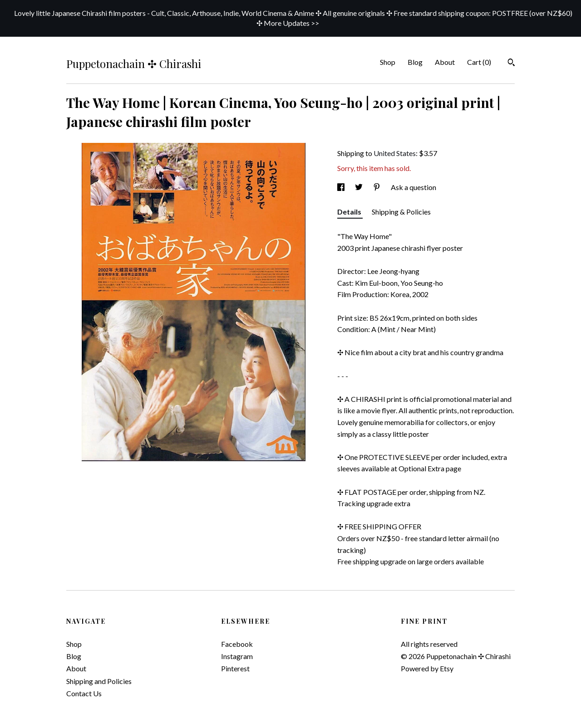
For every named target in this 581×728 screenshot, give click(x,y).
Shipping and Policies (99, 681)
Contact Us (84, 693)
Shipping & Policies (401, 212)
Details (350, 212)
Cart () (479, 62)
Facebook (237, 644)
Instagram (237, 656)
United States (395, 153)
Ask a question (414, 187)
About (445, 62)
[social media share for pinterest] (377, 187)
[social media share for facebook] (342, 187)
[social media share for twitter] (359, 187)
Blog (415, 62)
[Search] (511, 64)
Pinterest (235, 668)
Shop (388, 62)
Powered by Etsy (427, 668)
